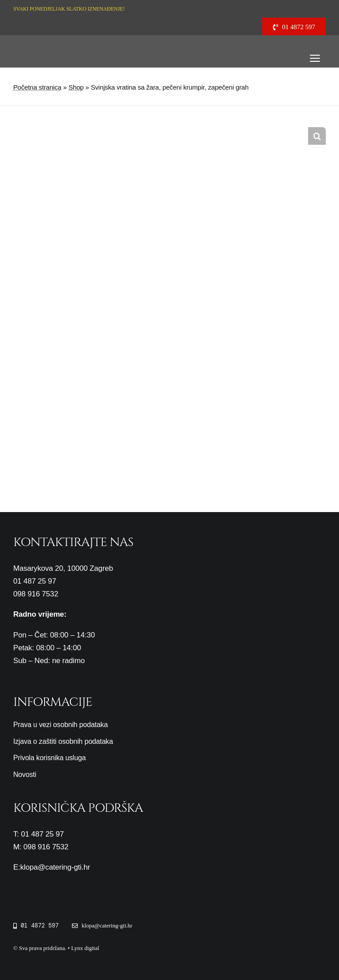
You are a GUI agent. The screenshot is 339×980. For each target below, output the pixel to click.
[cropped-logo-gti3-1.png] (41, 44)
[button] (317, 136)
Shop (76, 87)
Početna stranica (37, 87)
